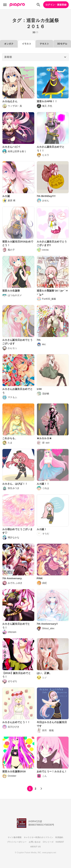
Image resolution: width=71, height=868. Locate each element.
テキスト (44, 44)
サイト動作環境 (15, 837)
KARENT (60, 842)
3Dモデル (62, 44)
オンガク (9, 44)
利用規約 (59, 837)
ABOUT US (35, 847)
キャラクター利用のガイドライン (39, 837)
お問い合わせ (35, 842)
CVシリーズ (48, 842)
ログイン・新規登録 (56, 5)
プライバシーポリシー (17, 842)
